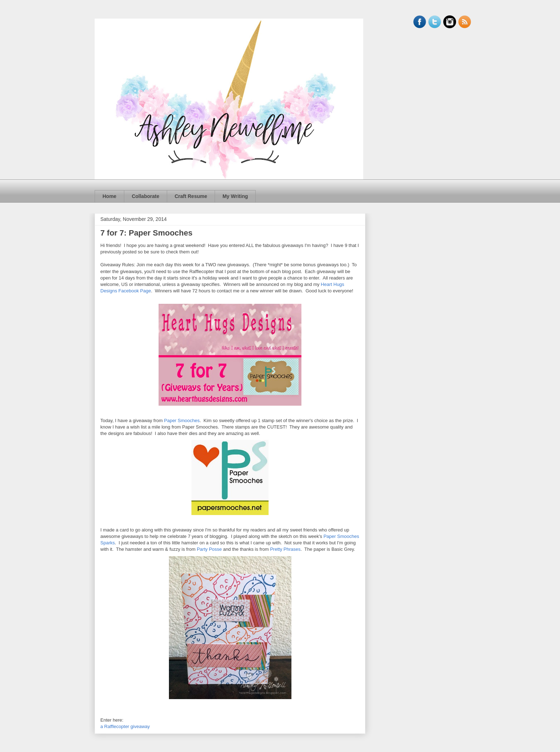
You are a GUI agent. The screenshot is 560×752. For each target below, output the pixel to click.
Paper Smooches (182, 420)
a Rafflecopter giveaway (125, 726)
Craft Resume (191, 196)
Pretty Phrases (285, 549)
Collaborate (146, 196)
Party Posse (209, 549)
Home (109, 196)
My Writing (235, 196)
